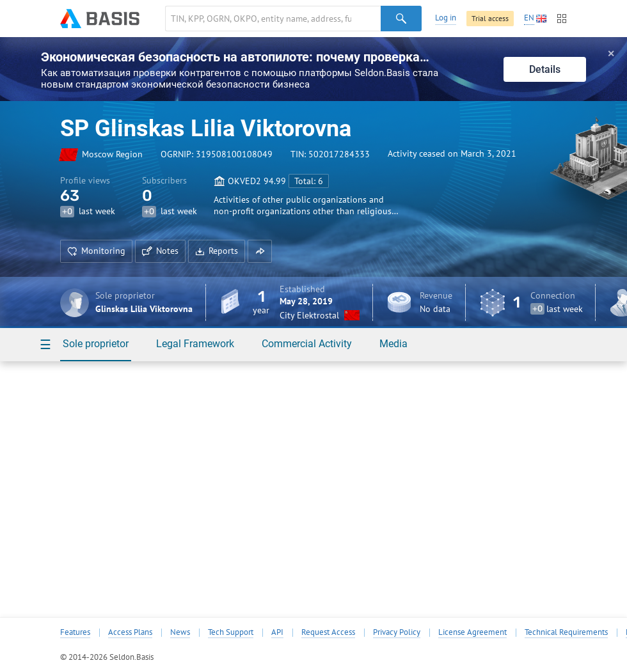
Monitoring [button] (96, 251)
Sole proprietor (96, 344)
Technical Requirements (566, 632)
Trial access (490, 18)
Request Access (328, 632)
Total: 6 (309, 181)
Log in (446, 18)
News (180, 632)
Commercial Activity (307, 344)
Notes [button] (160, 251)
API (277, 632)
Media (393, 344)
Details (545, 69)
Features (75, 632)
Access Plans (130, 632)
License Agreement (472, 632)
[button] (260, 251)
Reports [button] (217, 251)
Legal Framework (195, 344)
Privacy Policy (397, 632)
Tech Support (231, 632)
